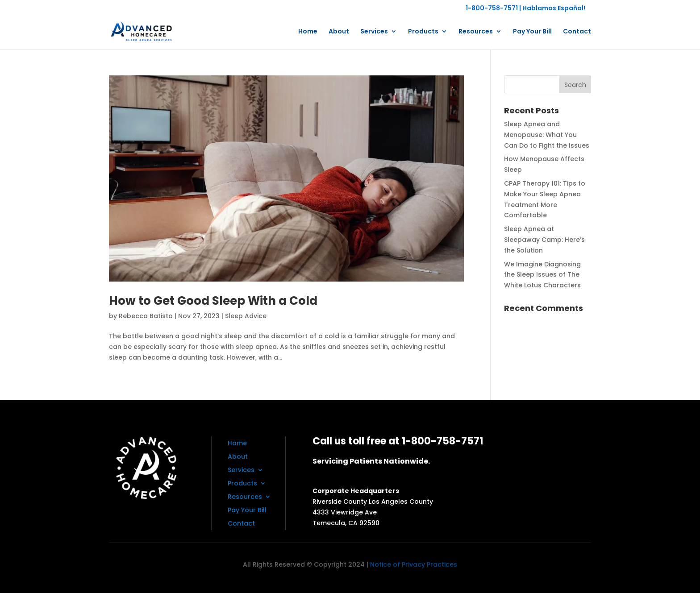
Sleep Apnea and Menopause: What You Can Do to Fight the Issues (547, 135)
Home (308, 32)
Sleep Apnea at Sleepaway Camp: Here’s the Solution (544, 240)
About (339, 32)
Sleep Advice (246, 316)
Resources (476, 32)
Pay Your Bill (532, 32)
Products (423, 32)
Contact (577, 32)
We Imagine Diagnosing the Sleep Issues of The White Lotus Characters (542, 275)
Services (374, 32)
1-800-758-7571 (492, 8)
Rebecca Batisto (146, 316)
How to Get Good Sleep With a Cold (213, 301)
